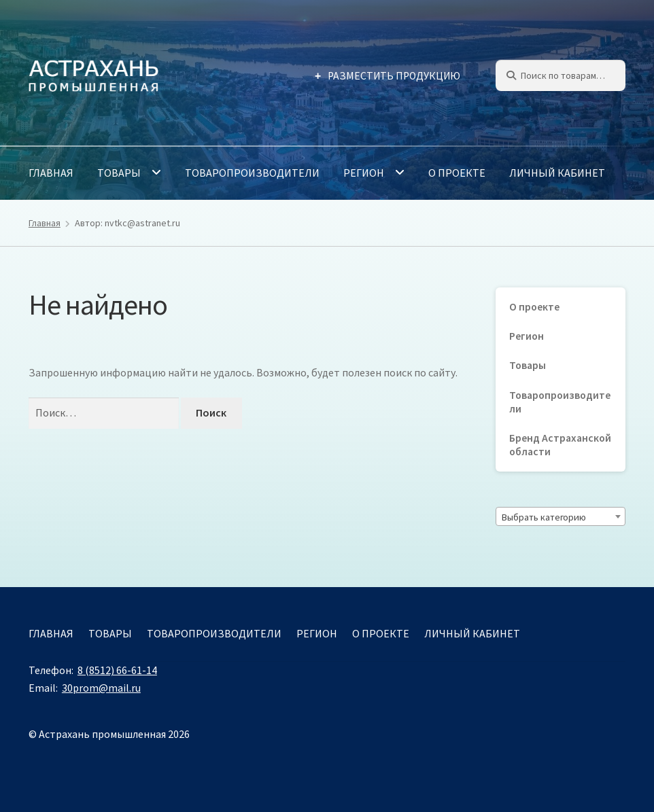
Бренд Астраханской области (560, 445)
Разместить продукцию (394, 76)
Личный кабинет (557, 173)
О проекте (457, 173)
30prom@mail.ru (101, 688)
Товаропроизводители (252, 173)
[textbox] (561, 517)
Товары (119, 173)
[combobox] (561, 516)
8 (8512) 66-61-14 (117, 670)
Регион (364, 173)
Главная (51, 173)
